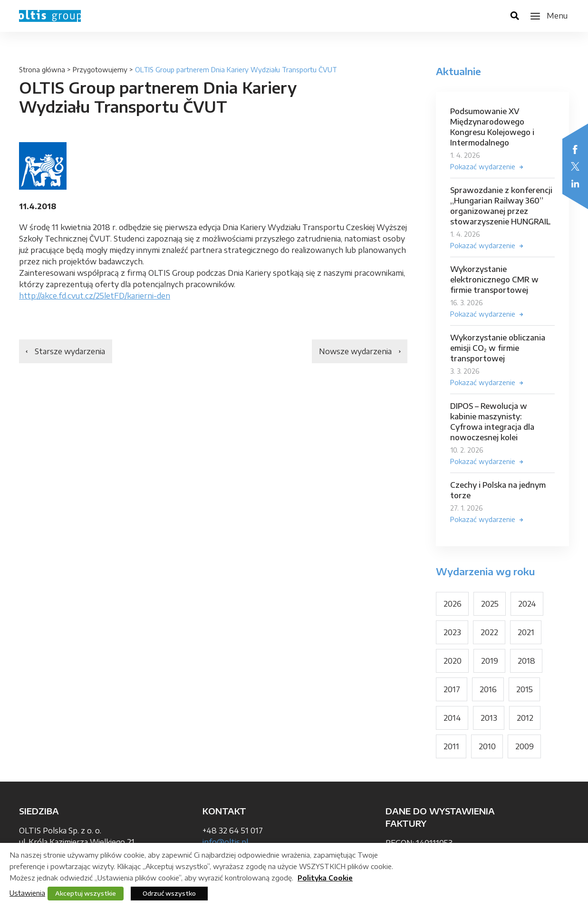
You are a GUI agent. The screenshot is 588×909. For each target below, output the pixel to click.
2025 (490, 604)
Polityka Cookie (325, 878)
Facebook (575, 149)
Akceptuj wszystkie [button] (86, 893)
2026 (453, 604)
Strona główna (42, 70)
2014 (452, 718)
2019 (490, 661)
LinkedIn (575, 184)
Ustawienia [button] (27, 893)
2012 (525, 718)
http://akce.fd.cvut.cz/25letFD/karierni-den (95, 296)
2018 (526, 661)
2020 (453, 661)
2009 (525, 746)
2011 (451, 746)
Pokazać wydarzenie (483, 167)
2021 (526, 632)
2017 (452, 689)
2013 (489, 718)
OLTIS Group (50, 16)
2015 (525, 689)
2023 (452, 632)
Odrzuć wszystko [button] (169, 893)
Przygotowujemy (100, 70)
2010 (487, 746)
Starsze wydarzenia (70, 351)
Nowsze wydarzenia (355, 351)
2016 (488, 689)
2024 (527, 604)
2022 (489, 632)
